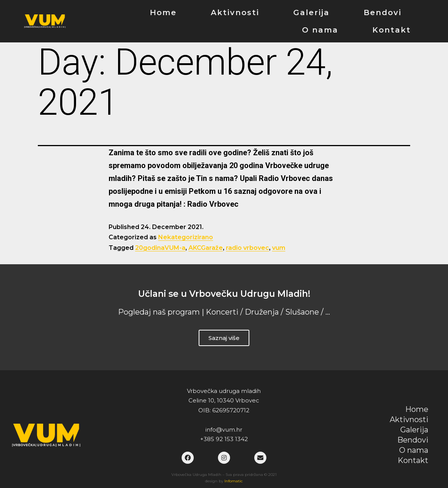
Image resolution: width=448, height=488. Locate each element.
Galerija (311, 12)
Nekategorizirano (186, 237)
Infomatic (233, 481)
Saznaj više (224, 338)
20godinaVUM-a (160, 248)
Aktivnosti (235, 12)
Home (163, 12)
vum (279, 248)
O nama (320, 30)
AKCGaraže (206, 248)
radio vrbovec (247, 248)
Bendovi (383, 12)
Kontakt (392, 30)
